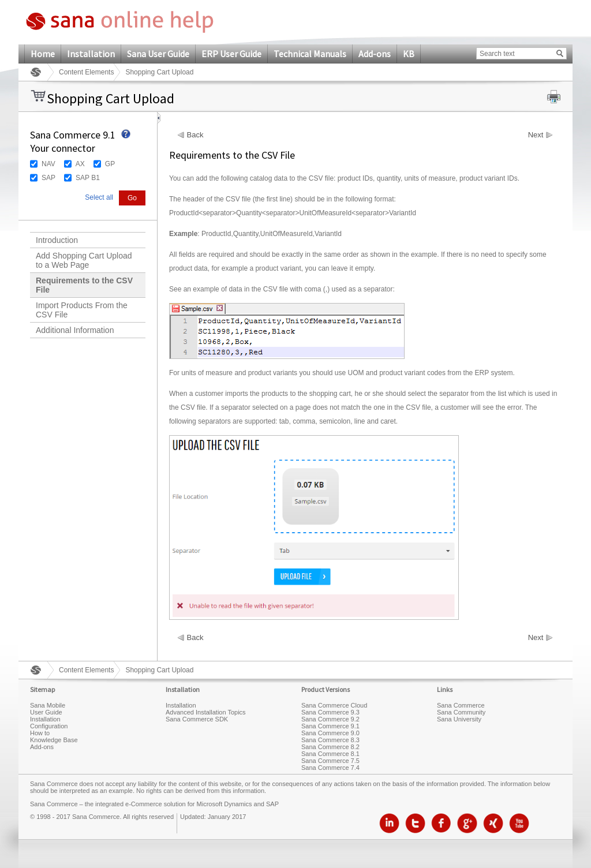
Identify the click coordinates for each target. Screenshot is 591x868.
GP (110, 164)
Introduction (57, 240)
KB (409, 54)
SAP (48, 178)
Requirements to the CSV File (84, 285)
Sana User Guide (158, 54)
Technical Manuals (310, 54)
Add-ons (375, 54)
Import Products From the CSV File (82, 310)
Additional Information (75, 330)
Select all (99, 197)
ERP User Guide (231, 54)
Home (43, 54)
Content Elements (86, 72)
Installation (91, 54)
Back (195, 135)
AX (80, 164)
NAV (48, 164)
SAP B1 (88, 178)
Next (536, 135)
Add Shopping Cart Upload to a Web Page (84, 260)
